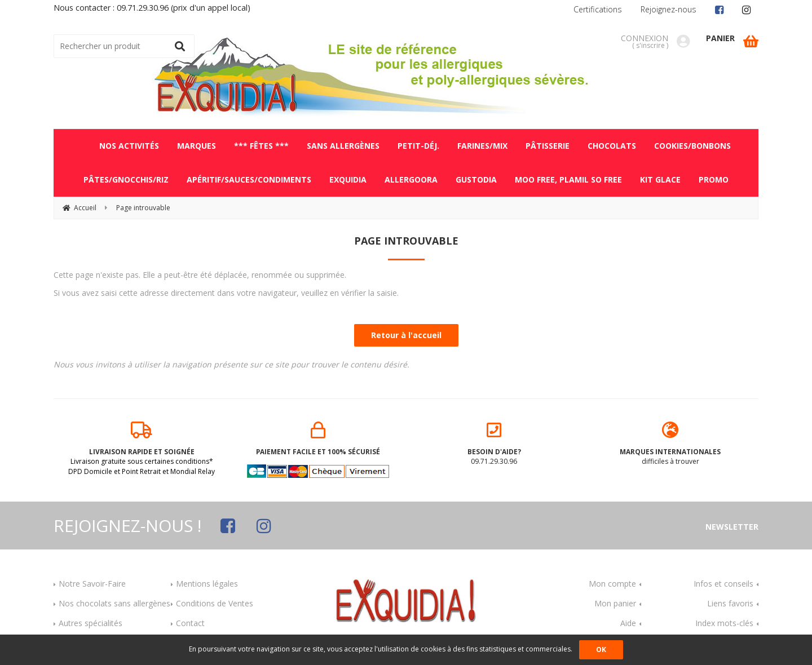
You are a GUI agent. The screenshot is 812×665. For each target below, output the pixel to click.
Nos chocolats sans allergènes (114, 603)
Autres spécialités (91, 623)
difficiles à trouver (671, 444)
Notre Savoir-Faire (92, 584)
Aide (628, 623)
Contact (190, 623)
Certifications (598, 9)
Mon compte (612, 584)
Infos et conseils (723, 584)
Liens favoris (730, 603)
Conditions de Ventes (215, 603)
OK (601, 650)
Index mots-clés (724, 623)
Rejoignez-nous (668, 9)
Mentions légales (207, 584)
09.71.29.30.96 (494, 444)
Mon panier (615, 603)
